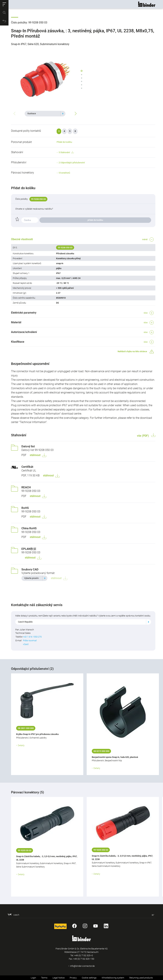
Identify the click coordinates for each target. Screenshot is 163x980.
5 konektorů (64, 173)
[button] (4, 4)
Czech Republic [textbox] (25, 622)
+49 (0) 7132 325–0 (84, 955)
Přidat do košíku (64, 142)
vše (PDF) (143, 436)
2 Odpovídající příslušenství (72, 163)
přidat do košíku (95, 220)
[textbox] (44, 114)
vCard (26, 644)
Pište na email (30, 641)
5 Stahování (66, 152)
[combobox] (45, 114)
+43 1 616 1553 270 (32, 637)
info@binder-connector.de (82, 966)
